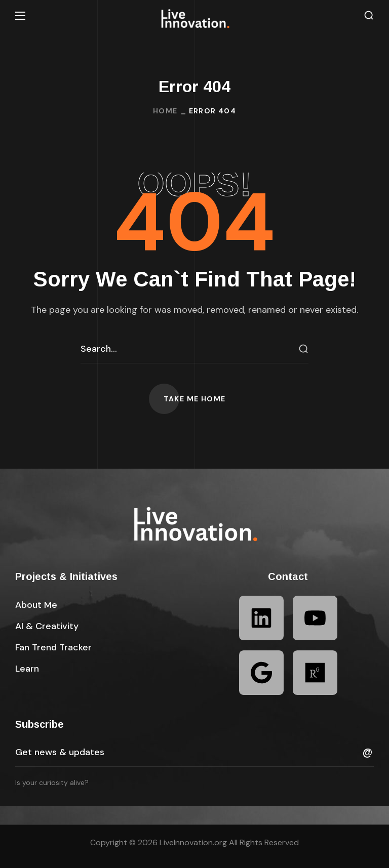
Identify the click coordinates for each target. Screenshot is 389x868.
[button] (369, 15)
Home (165, 111)
